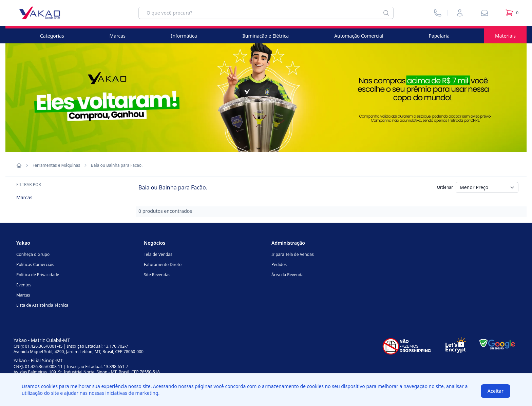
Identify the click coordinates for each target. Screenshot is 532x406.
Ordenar (445, 187)
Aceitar (496, 391)
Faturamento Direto (163, 265)
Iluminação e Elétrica (265, 36)
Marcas (118, 36)
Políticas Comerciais (35, 265)
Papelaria (439, 36)
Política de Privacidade (38, 275)
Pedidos (279, 265)
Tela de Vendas (158, 254)
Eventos (24, 285)
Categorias (52, 36)
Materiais (505, 36)
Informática (184, 36)
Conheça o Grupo (33, 254)
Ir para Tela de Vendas (293, 254)
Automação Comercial (359, 36)
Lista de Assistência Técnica (42, 305)
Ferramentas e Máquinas (56, 165)
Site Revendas (157, 275)
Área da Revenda (288, 275)
